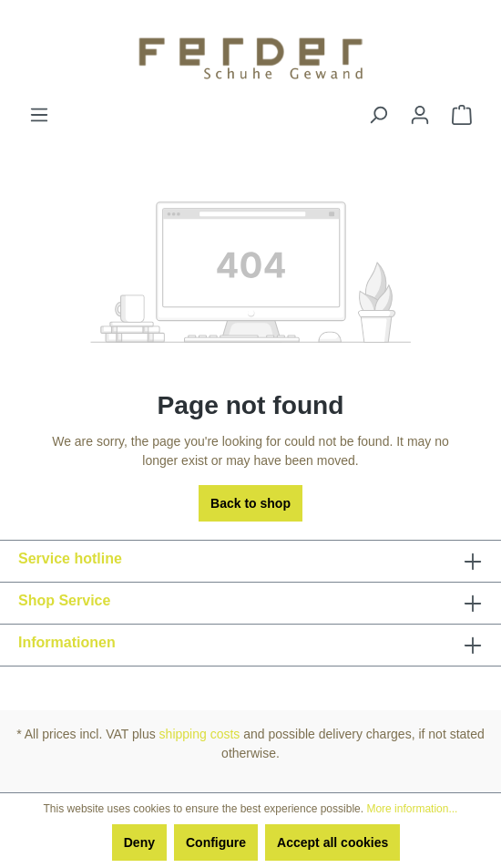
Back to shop (250, 503)
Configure (216, 842)
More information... (412, 809)
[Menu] (39, 115)
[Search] (378, 115)
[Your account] (420, 115)
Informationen (67, 642)
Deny (139, 842)
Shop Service (64, 600)
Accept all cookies (332, 842)
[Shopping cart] (462, 115)
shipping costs (200, 734)
